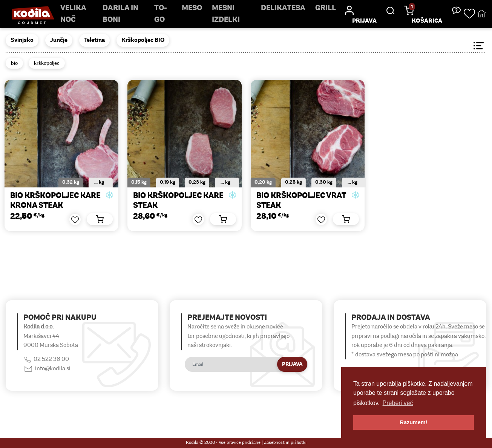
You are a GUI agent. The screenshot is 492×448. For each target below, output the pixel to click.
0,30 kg (324, 182)
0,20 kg (263, 182)
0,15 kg (139, 182)
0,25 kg (294, 182)
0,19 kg (168, 182)
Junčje (59, 40)
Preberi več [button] (398, 403)
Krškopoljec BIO (143, 40)
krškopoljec (47, 64)
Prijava (292, 364)
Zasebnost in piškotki (285, 443)
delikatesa (283, 8)
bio (14, 64)
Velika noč (73, 14)
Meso (192, 8)
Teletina (94, 40)
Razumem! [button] (414, 422)
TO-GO (161, 14)
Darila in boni (120, 14)
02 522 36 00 (51, 359)
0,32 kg (71, 182)
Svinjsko (22, 40)
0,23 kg (197, 182)
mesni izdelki (226, 14)
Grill (326, 8)
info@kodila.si (53, 369)
